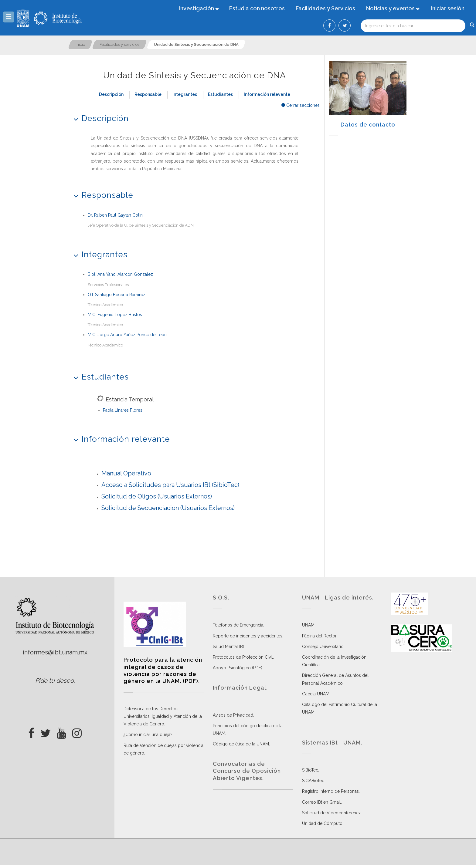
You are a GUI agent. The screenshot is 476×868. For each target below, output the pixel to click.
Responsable (148, 94)
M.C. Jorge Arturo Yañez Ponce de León (127, 335)
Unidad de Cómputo (322, 823)
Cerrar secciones (301, 105)
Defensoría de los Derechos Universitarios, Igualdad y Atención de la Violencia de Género (163, 716)
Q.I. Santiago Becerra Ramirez (117, 295)
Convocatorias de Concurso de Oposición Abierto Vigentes (247, 771)
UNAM (308, 625)
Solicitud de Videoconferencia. (332, 813)
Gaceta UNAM (316, 694)
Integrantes (185, 94)
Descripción (111, 94)
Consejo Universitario (323, 647)
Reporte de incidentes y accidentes (248, 636)
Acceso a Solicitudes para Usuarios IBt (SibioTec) (170, 485)
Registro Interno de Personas (330, 791)
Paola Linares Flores (123, 410)
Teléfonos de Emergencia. (238, 625)
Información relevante (267, 94)
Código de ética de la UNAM (241, 744)
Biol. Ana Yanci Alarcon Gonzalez (120, 274)
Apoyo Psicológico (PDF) (238, 668)
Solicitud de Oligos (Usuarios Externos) (157, 496)
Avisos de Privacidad (233, 715)
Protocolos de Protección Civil (243, 657)
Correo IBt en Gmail (321, 802)
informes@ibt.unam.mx (55, 652)
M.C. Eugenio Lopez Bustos (115, 315)
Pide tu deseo (54, 681)
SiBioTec (310, 770)
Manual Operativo (126, 473)
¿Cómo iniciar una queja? (148, 735)
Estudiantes (220, 94)
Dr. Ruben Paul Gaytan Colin (115, 215)
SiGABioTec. (314, 781)
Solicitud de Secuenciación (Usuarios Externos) (168, 508)
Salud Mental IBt (228, 647)
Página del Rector (319, 636)
